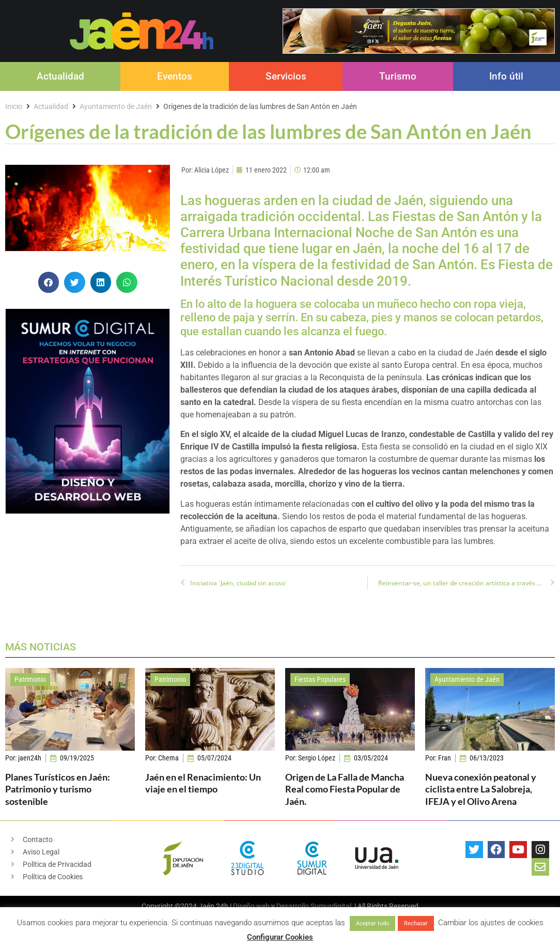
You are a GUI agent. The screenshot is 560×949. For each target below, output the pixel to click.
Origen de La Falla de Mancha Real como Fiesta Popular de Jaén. (345, 789)
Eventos (175, 76)
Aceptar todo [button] (372, 923)
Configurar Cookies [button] (280, 937)
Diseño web (251, 906)
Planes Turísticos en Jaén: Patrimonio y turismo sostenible (58, 789)
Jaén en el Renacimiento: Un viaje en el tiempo (203, 783)
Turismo (398, 76)
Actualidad (60, 76)
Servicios (286, 76)
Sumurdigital (331, 906)
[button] (49, 282)
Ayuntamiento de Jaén (116, 106)
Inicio (14, 106)
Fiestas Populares (320, 679)
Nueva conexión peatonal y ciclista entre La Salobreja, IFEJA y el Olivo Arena (481, 789)
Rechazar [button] (416, 923)
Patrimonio (30, 679)
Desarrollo (293, 906)
